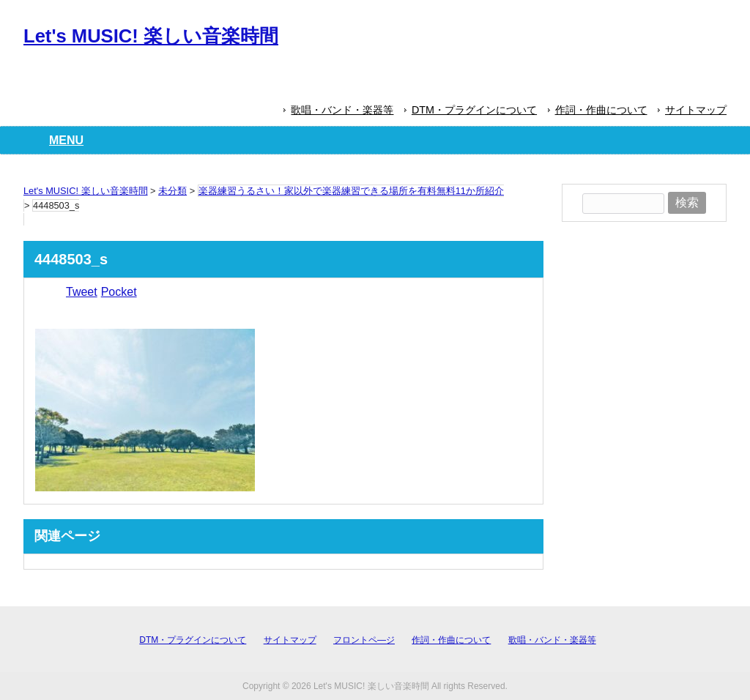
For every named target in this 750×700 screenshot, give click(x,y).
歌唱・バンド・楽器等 (342, 110)
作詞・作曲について (601, 110)
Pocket (119, 292)
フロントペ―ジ (364, 640)
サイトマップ (696, 110)
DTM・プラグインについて (474, 110)
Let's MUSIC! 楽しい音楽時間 (151, 36)
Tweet (82, 292)
